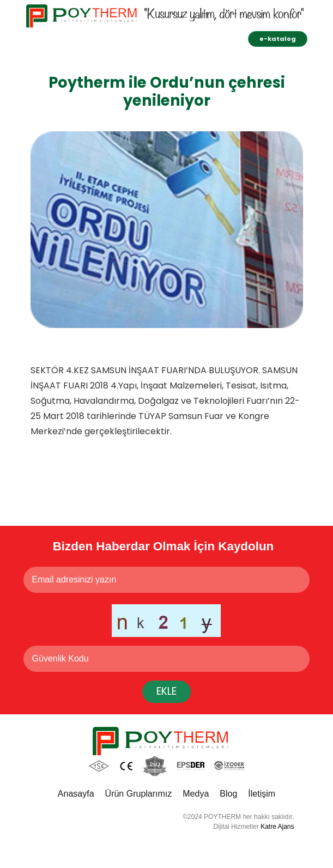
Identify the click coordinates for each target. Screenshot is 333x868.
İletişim (262, 794)
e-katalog (278, 39)
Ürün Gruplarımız (139, 794)
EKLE (166, 691)
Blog (228, 794)
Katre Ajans (277, 827)
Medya (196, 794)
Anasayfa (76, 794)
